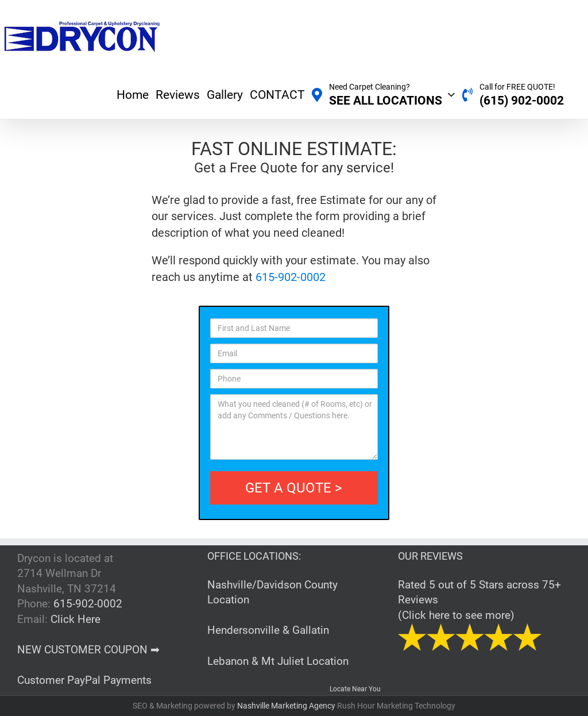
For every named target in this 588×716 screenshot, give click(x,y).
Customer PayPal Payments (84, 680)
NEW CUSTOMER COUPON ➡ (88, 650)
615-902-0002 (291, 277)
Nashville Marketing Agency (287, 706)
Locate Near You (355, 689)
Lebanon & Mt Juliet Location (278, 661)
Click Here (76, 619)
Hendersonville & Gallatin (268, 630)
